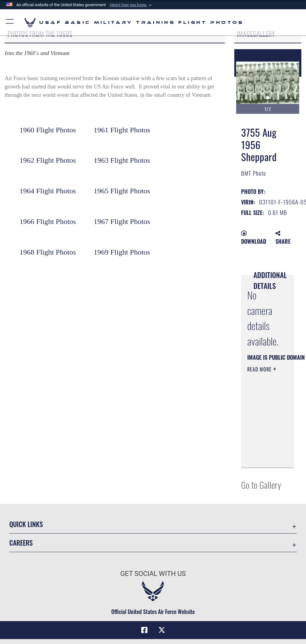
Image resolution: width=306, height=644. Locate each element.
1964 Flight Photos (48, 191)
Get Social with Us (153, 574)
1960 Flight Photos (48, 130)
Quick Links (26, 524)
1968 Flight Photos (48, 252)
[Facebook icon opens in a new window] (144, 630)
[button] (131, 5)
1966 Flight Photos (48, 221)
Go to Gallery (261, 485)
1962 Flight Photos (48, 160)
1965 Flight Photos (122, 191)
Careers (21, 543)
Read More (260, 369)
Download (254, 238)
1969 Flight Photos (122, 252)
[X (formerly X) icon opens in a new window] (162, 630)
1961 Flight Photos (122, 130)
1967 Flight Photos (122, 221)
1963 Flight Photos (122, 160)
